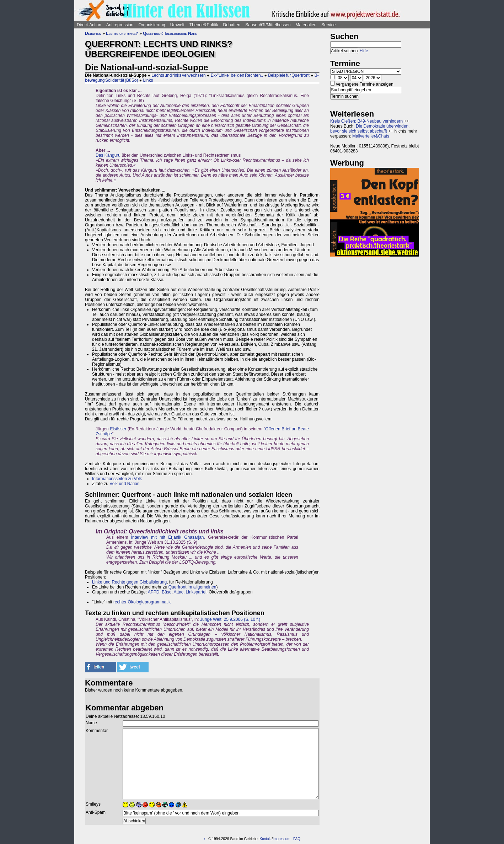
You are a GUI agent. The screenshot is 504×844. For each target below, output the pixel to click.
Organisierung (152, 25)
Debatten (232, 25)
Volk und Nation (124, 484)
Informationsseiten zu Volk (117, 479)
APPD (154, 592)
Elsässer (118, 429)
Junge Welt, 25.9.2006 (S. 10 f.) (230, 619)
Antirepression (120, 25)
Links (148, 80)
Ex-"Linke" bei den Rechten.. (237, 75)
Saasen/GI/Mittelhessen (268, 25)
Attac (179, 592)
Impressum (281, 839)
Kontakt (266, 839)
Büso (167, 592)
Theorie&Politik (204, 25)
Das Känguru (108, 155)
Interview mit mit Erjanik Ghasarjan (168, 537)
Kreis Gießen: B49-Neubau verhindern (366, 121)
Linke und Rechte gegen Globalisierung (129, 582)
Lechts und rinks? (122, 33)
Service (328, 25)
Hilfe (364, 51)
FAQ (297, 839)
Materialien (306, 25)
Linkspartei (196, 592)
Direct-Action (89, 25)
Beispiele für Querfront (289, 75)
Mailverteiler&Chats (371, 136)
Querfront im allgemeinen (192, 587)
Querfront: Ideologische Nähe (170, 33)
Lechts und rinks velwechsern (178, 75)
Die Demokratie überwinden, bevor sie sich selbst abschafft (370, 129)
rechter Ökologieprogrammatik (142, 602)
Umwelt (177, 25)
